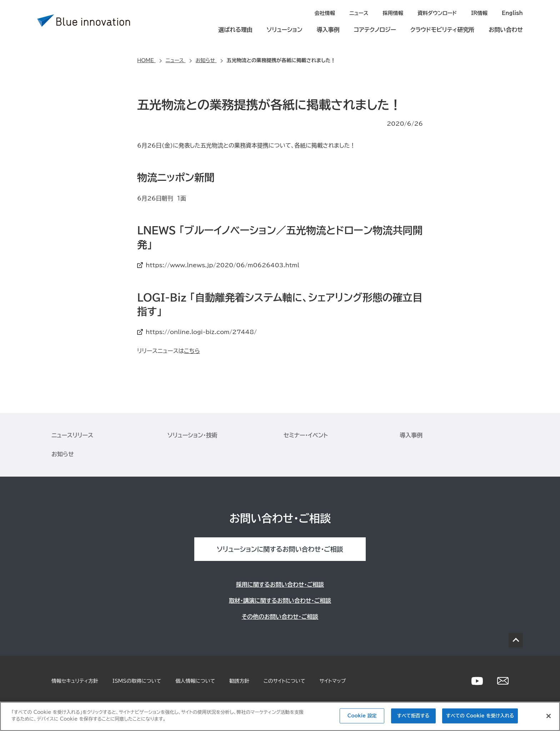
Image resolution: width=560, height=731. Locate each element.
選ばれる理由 (235, 29)
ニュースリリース (72, 435)
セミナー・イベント (306, 435)
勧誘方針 (239, 681)
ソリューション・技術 (192, 435)
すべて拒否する (413, 716)
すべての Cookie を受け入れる (480, 716)
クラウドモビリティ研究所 (442, 29)
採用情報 (396, 13)
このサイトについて (284, 681)
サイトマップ (333, 681)
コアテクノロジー (375, 29)
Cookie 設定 (362, 716)
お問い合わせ (506, 29)
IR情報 (480, 13)
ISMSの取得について (137, 681)
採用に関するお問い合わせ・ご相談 (280, 584)
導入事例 (328, 29)
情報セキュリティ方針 (75, 681)
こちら (192, 350)
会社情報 (329, 13)
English (513, 13)
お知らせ (63, 454)
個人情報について (195, 681)
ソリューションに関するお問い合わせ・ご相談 (280, 549)
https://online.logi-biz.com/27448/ (201, 332)
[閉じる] (549, 716)
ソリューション (285, 29)
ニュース (362, 13)
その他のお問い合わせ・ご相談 (280, 616)
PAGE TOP (516, 640)
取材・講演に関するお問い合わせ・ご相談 (280, 600)
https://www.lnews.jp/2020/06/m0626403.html (222, 265)
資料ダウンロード (439, 13)
